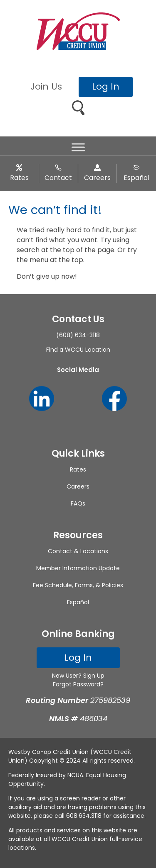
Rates (19, 178)
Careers (97, 178)
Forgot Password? (78, 684)
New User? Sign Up (78, 676)
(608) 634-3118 (78, 335)
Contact (58, 178)
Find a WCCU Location (78, 350)
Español (136, 178)
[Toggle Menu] (78, 147)
